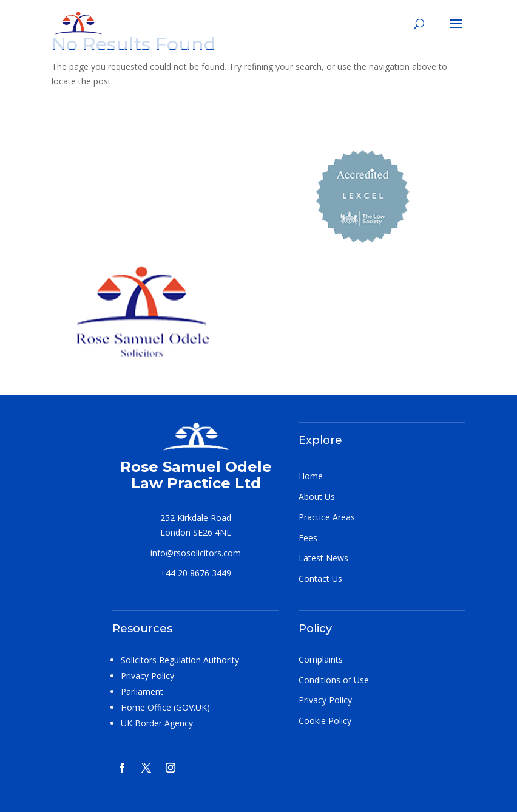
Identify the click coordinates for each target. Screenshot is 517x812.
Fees (308, 538)
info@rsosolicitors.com (196, 553)
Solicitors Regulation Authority (180, 660)
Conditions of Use (334, 680)
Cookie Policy (325, 721)
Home (311, 476)
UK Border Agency (157, 723)
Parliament (142, 691)
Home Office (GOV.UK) (165, 707)
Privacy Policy (147, 676)
